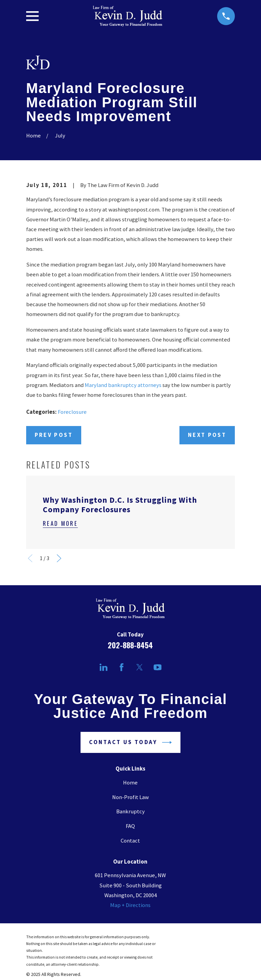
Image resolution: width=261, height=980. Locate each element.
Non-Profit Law (130, 797)
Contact (130, 841)
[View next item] (59, 558)
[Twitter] (140, 667)
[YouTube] (158, 667)
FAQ (130, 826)
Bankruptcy (130, 811)
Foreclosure (72, 412)
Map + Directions (130, 905)
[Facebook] (121, 667)
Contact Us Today (130, 742)
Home (130, 783)
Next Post (207, 435)
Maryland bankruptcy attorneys (123, 385)
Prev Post (54, 435)
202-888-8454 (130, 645)
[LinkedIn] (103, 667)
